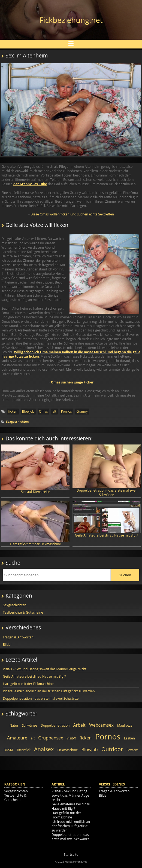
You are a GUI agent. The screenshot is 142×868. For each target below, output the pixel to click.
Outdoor (112, 749)
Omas (43, 411)
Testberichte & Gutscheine (23, 612)
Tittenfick (24, 750)
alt (55, 411)
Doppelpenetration (55, 725)
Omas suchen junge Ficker (72, 382)
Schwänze (30, 725)
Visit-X (71, 738)
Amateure (17, 738)
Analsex (44, 749)
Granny (82, 411)
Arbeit (79, 725)
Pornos (67, 411)
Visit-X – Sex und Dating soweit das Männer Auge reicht (44, 669)
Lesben (129, 738)
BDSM (8, 750)
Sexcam (132, 750)
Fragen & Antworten (18, 637)
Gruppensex (51, 738)
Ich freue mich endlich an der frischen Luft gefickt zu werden (49, 691)
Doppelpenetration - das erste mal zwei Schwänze (107, 471)
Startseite (71, 855)
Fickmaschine (68, 750)
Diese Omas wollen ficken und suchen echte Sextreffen (72, 214)
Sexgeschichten (17, 421)
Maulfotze (125, 725)
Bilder (7, 645)
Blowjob (28, 411)
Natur (14, 725)
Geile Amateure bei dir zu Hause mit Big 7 (107, 519)
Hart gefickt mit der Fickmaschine (35, 523)
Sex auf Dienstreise (35, 469)
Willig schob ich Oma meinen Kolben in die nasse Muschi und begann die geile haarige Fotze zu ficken (71, 354)
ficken (13, 411)
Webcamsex (101, 725)
